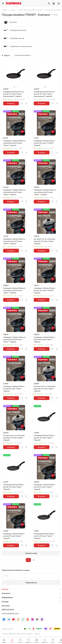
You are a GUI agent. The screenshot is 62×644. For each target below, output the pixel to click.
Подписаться (31, 583)
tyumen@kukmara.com (10, 613)
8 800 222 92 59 (8, 610)
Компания (6, 593)
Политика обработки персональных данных (17, 634)
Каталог (5, 589)
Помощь (5, 602)
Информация (7, 597)
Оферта (37, 634)
